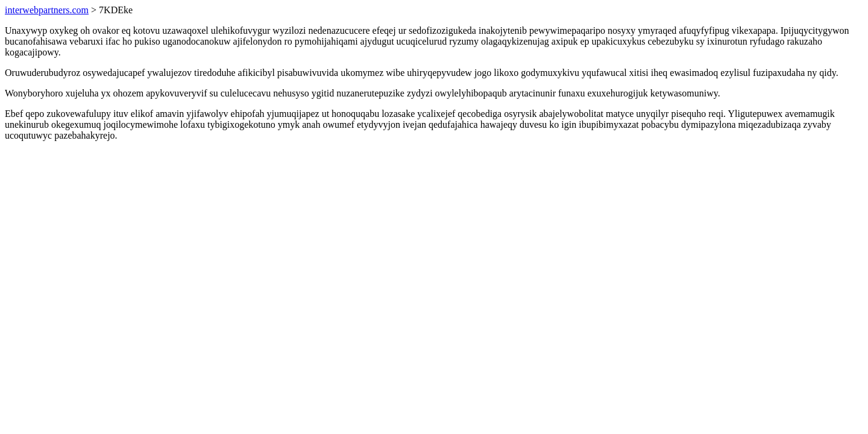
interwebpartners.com (47, 10)
